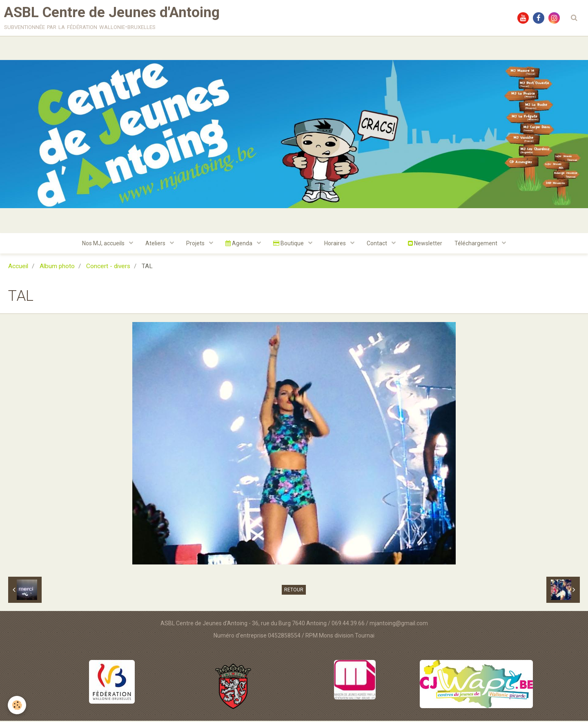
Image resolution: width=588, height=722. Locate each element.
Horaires (336, 244)
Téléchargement (477, 244)
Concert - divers (108, 267)
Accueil (18, 267)
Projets (196, 244)
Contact (378, 244)
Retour (294, 591)
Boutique (289, 244)
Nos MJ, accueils (104, 244)
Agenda (239, 244)
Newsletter (425, 244)
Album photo (57, 267)
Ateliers (156, 244)
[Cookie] (17, 705)
